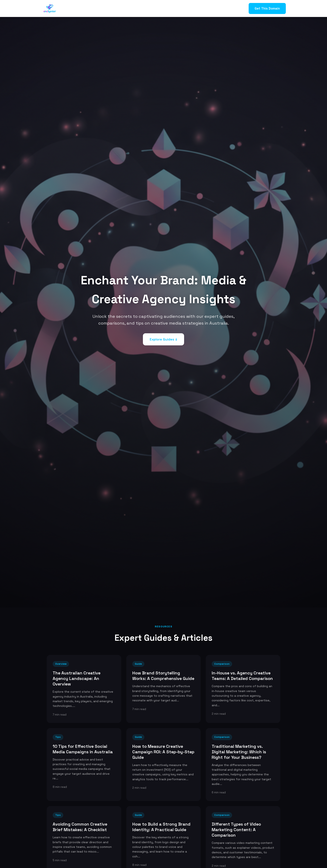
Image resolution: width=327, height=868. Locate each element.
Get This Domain (267, 8)
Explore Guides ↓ (163, 339)
